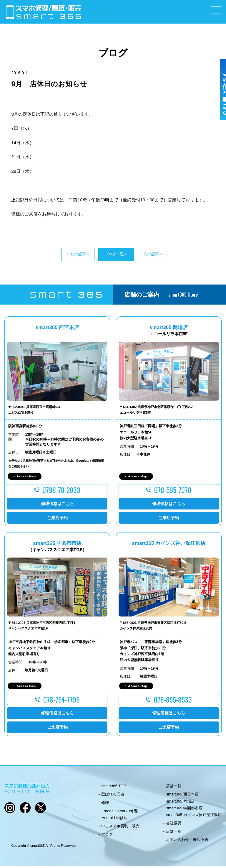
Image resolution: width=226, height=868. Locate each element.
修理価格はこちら (57, 505)
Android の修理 (114, 820)
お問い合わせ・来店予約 (187, 842)
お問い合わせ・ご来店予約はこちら (220, 104)
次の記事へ (168, 255)
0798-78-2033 (61, 492)
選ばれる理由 (113, 796)
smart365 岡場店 (181, 803)
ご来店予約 (57, 520)
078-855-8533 (173, 701)
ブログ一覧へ (113, 255)
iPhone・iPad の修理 (119, 813)
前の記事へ (58, 255)
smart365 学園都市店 (184, 810)
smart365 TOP (114, 788)
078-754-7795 (61, 701)
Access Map (26, 478)
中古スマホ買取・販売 (120, 828)
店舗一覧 (174, 788)
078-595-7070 (173, 492)
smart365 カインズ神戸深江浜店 (194, 817)
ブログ (107, 836)
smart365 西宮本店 (182, 796)
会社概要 (174, 825)
